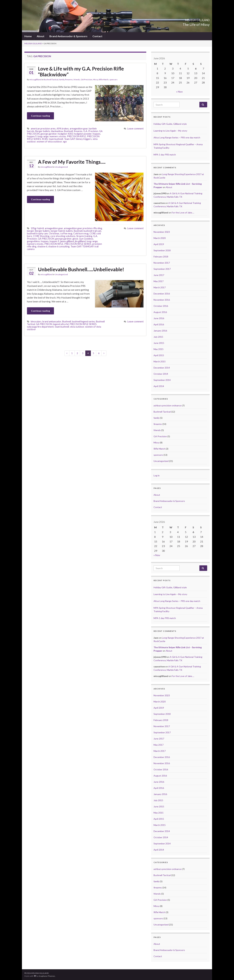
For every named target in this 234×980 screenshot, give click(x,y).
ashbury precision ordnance (168, 405)
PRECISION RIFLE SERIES (78, 244)
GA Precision (86, 80)
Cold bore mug (81, 233)
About (41, 36)
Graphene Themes (47, 976)
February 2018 (161, 257)
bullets (69, 231)
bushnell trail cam (92, 231)
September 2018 (162, 250)
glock (75, 239)
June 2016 (159, 318)
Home (28, 36)
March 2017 (160, 287)
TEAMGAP (88, 246)
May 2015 (159, 349)
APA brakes (63, 129)
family (62, 80)
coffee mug (66, 233)
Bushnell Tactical (51, 80)
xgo (65, 142)
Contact (97, 36)
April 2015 (159, 355)
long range (43, 136)
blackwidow (57, 131)
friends (77, 80)
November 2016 (162, 300)
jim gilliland (80, 241)
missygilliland (36, 80)
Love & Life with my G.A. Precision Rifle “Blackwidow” (81, 71)
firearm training (84, 236)
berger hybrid (58, 231)
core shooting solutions (63, 236)
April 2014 (159, 386)
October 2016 (161, 306)
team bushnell (56, 139)
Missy (95, 80)
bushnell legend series (83, 321)
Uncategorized (61, 167)
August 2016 (160, 312)
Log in (157, 475)
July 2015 (158, 337)
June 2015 (159, 343)
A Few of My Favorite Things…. (72, 162)
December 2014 (162, 368)
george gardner (49, 134)
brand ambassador (52, 321)
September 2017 (162, 269)
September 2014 (162, 380)
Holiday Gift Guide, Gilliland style (170, 124)
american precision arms (43, 129)
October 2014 (161, 374)
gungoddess (33, 241)
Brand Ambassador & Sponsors (68, 36)
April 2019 (159, 244)
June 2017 (159, 275)
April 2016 (159, 324)
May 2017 (159, 281)
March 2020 (160, 238)
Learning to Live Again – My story (170, 131)
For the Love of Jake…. (183, 213)
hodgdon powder (83, 134)
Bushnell (68, 131)
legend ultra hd (61, 324)
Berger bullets (43, 131)
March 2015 (160, 361)
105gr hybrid (37, 228)
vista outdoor (77, 327)
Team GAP (69, 139)
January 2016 (160, 331)
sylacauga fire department (40, 327)
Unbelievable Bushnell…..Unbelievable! (81, 269)
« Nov (179, 92)
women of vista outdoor (49, 142)
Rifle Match (104, 80)
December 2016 (162, 294)
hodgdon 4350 (65, 134)
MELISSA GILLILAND (187, 19)
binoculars (36, 321)
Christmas (54, 233)
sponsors (113, 80)
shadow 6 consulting (59, 246)
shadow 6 (42, 246)
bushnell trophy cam (37, 233)
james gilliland (67, 241)
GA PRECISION (46, 239)
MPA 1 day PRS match (165, 155)
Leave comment (136, 129)
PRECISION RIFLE (76, 136)
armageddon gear (79, 129)
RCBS (45, 139)
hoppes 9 (32, 136)
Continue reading (40, 116)
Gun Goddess (86, 239)
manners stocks (58, 136)
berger (30, 231)
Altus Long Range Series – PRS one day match (177, 137)
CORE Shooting (41, 236)
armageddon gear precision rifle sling (83, 228)
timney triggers (84, 139)
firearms (69, 80)
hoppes (97, 134)
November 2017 (162, 263)
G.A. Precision (91, 131)
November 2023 (162, 232)
